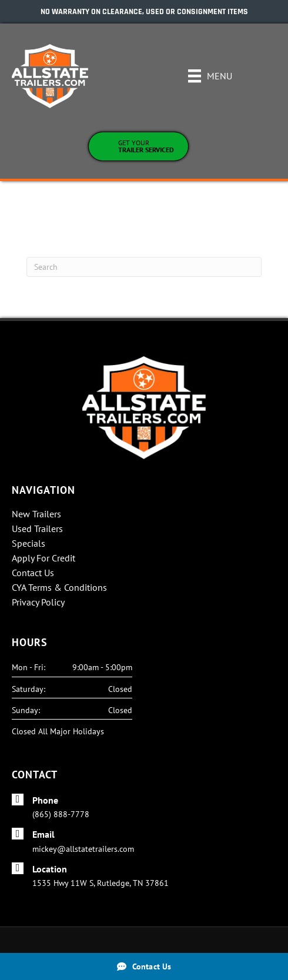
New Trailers (36, 514)
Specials (29, 544)
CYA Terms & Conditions (59, 588)
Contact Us (33, 573)
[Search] (144, 267)
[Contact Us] (144, 966)
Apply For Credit (43, 558)
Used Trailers (37, 529)
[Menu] (210, 76)
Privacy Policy (38, 603)
